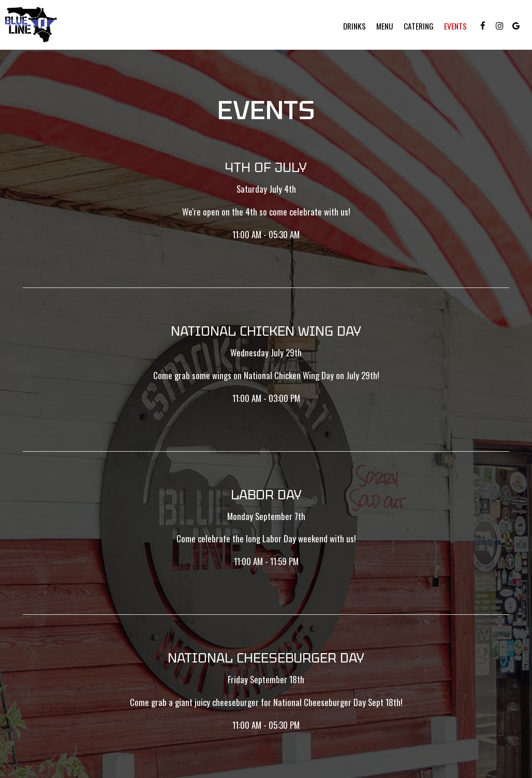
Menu (385, 26)
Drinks (354, 26)
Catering (419, 26)
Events (455, 26)
